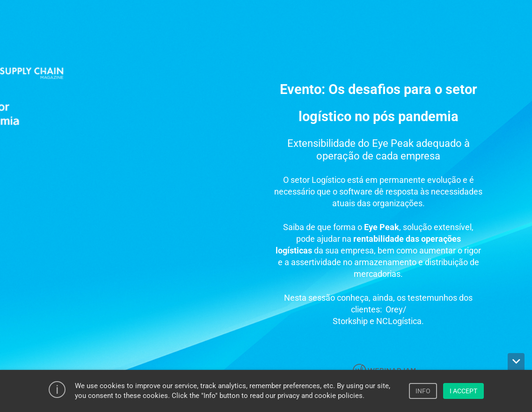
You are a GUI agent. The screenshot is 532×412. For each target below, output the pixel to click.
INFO (423, 391)
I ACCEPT (463, 391)
